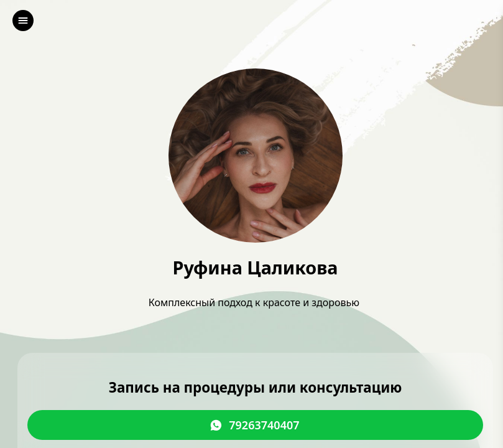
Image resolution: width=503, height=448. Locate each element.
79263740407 (264, 426)
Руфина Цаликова (255, 268)
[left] (23, 21)
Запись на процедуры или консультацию (256, 388)
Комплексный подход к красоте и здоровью (255, 302)
